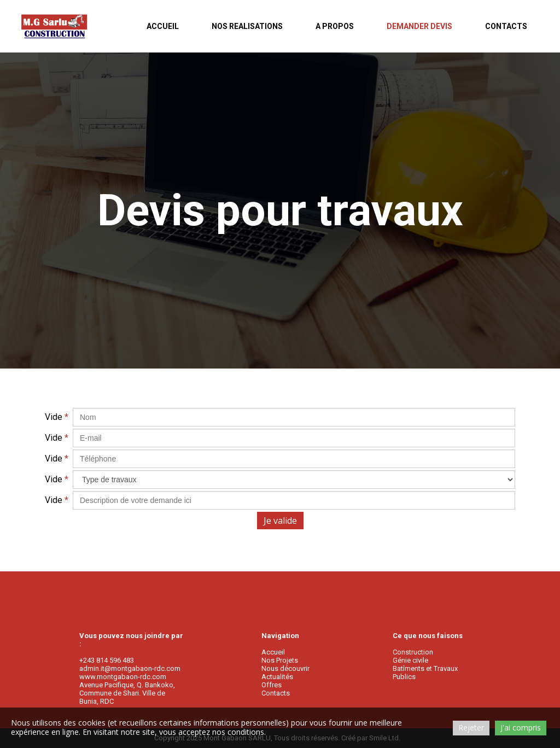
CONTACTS (506, 26)
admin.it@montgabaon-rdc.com (130, 668)
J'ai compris (521, 727)
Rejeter (471, 727)
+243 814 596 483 (107, 660)
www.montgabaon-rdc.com (123, 677)
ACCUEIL (163, 26)
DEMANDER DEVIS (419, 26)
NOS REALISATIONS (247, 26)
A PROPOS (335, 26)
